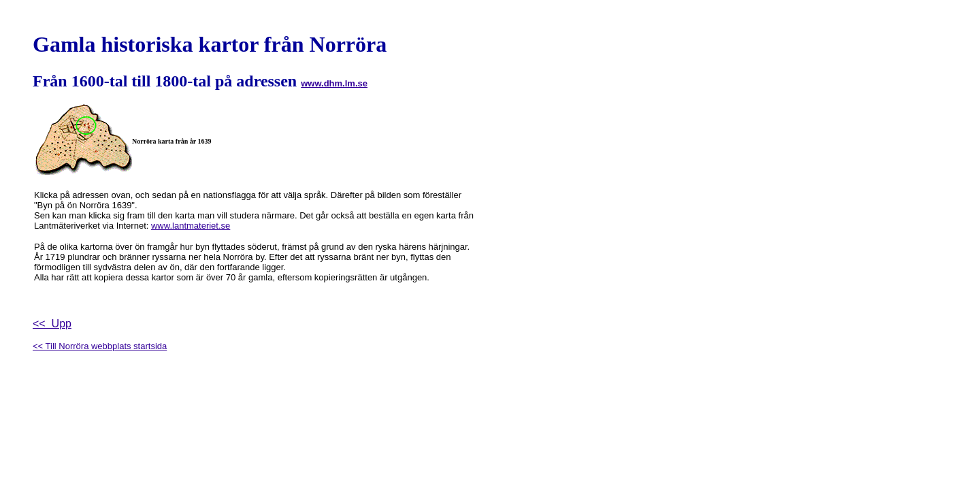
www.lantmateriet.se (191, 226)
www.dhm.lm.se (334, 83)
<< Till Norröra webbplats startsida (100, 346)
